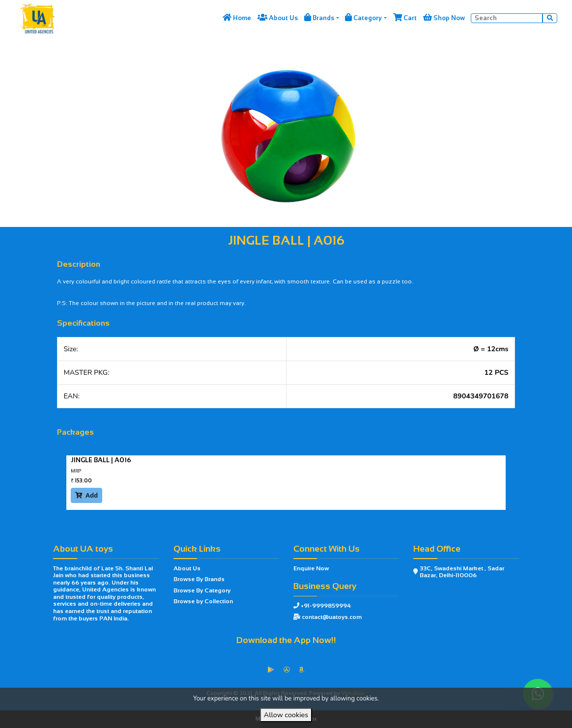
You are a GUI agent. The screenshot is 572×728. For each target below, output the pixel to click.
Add (86, 495)
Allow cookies (286, 715)
